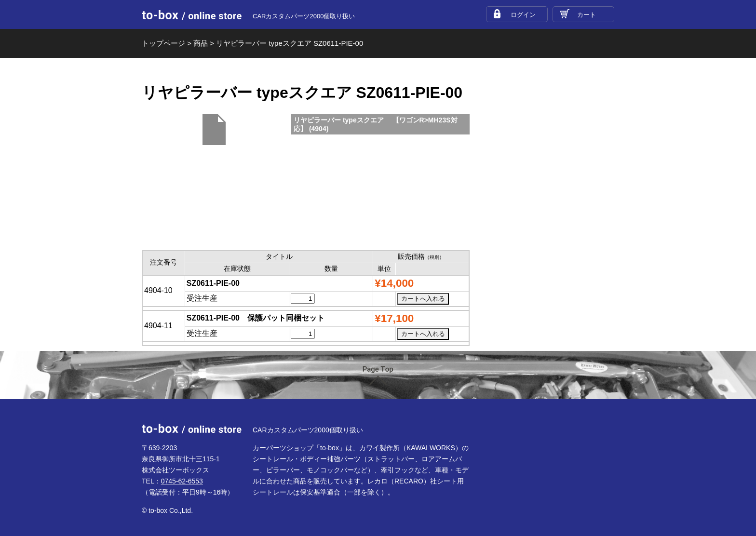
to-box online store (192, 15)
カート (587, 15)
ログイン (523, 15)
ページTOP (378, 376)
